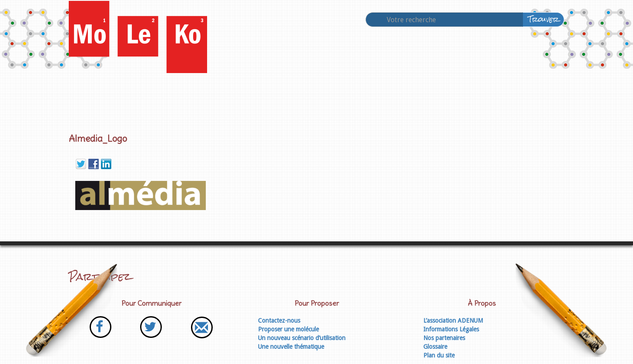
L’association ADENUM (453, 321)
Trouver (544, 19)
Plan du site (439, 355)
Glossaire (435, 347)
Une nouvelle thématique (291, 347)
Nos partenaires (444, 338)
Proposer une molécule (288, 329)
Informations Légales (451, 329)
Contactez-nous (279, 321)
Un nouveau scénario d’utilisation (302, 338)
